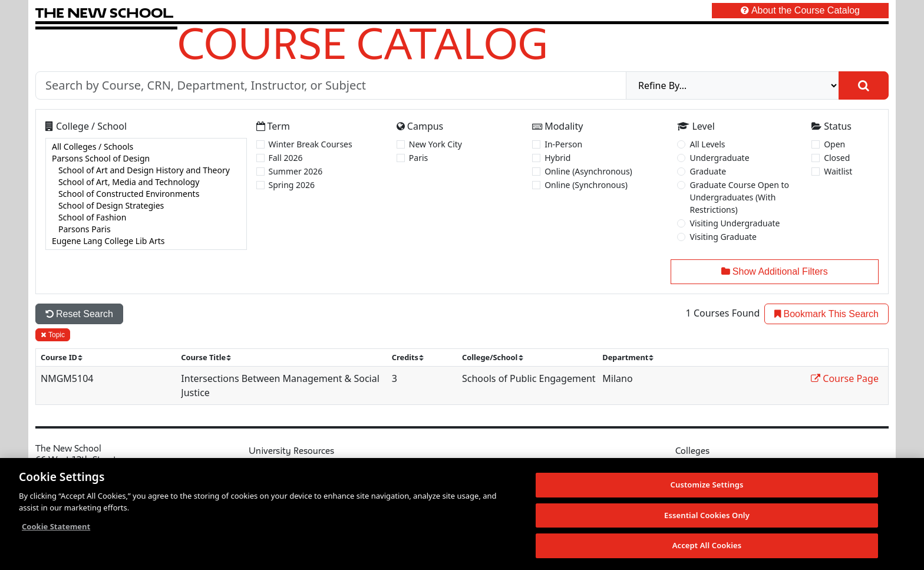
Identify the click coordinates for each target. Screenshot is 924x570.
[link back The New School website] (104, 13)
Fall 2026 (286, 158)
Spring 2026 (292, 185)
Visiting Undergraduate (735, 223)
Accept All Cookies (707, 545)
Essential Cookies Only (707, 515)
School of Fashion (146, 218)
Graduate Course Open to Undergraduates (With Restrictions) (739, 197)
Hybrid (557, 158)
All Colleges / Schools (146, 147)
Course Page (845, 378)
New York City (435, 144)
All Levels (707, 144)
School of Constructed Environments (146, 194)
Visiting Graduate (723, 237)
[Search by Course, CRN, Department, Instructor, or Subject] (331, 85)
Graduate (708, 171)
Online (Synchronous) (586, 185)
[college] (146, 194)
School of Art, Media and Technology (146, 182)
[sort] (67, 358)
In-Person (563, 144)
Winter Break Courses (311, 144)
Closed (837, 158)
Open (834, 144)
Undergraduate (719, 158)
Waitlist (838, 171)
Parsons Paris (146, 229)
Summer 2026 (296, 171)
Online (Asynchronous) (588, 171)
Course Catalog (363, 43)
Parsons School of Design (146, 159)
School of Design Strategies (146, 206)
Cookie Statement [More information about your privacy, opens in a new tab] (56, 526)
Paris (418, 158)
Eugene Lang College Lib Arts (146, 241)
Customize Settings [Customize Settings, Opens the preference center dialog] (707, 485)
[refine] (732, 85)
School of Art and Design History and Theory (146, 170)
